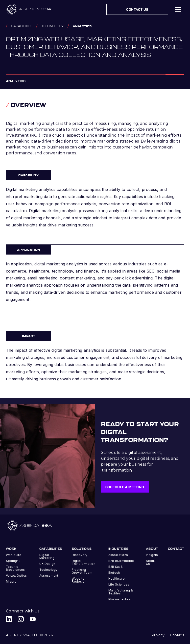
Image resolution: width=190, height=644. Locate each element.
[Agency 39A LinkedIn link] (9, 619)
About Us (151, 562)
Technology (53, 26)
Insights (152, 555)
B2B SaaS (116, 567)
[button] (178, 9)
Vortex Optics (16, 576)
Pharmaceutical (120, 599)
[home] (29, 9)
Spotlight (13, 561)
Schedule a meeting (125, 487)
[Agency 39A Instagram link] (21, 619)
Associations (118, 555)
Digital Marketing (47, 556)
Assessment (49, 576)
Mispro (11, 581)
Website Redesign (79, 580)
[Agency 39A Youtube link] (33, 619)
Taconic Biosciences (15, 568)
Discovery (80, 555)
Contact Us (137, 9)
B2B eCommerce (121, 561)
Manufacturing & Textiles (121, 592)
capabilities (22, 26)
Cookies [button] (177, 635)
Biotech (114, 573)
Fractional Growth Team (82, 571)
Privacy (158, 635)
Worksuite (14, 555)
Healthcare (117, 579)
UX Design (47, 564)
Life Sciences (119, 584)
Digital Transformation (83, 562)
